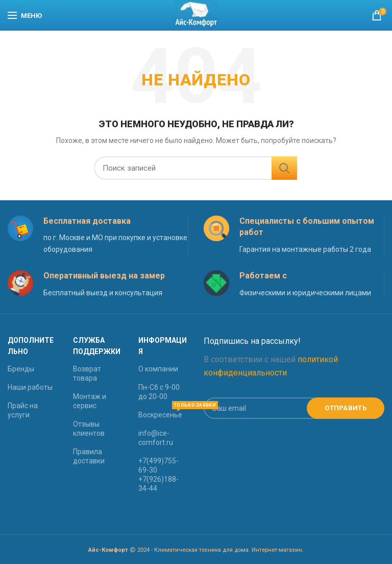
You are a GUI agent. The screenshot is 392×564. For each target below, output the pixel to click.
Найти (284, 168)
